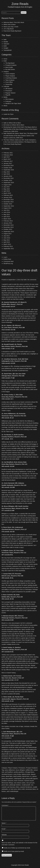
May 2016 (7, 172)
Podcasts (8, 101)
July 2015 (6, 187)
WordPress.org (8, 263)
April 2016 (7, 174)
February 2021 (8, 153)
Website (4, 835)
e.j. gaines (33, 776)
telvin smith (21, 789)
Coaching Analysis (11, 78)
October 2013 (8, 229)
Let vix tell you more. (11, 356)
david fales (9, 776)
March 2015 (7, 193)
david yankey (17, 776)
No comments (32, 280)
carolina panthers (19, 772)
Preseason (9, 91)
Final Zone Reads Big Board (12, 31)
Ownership (9, 84)
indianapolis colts (19, 778)
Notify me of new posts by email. (14, 851)
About (5, 106)
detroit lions (26, 776)
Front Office (9, 82)
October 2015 (8, 180)
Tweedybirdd (7, 50)
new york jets (30, 783)
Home (5, 59)
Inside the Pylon (8, 114)
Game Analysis (10, 74)
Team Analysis (10, 80)
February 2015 (8, 195)
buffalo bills (29, 770)
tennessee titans (31, 789)
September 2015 (9, 182)
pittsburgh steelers (15, 785)
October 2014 (8, 204)
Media (5, 97)
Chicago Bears (30, 772)
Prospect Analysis (11, 65)
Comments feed (8, 261)
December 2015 (8, 178)
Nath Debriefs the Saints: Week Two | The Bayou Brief (20, 133)
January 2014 (8, 223)
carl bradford (9, 772)
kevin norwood (19, 781)
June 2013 (7, 238)
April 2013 (7, 242)
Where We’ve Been (10, 24)
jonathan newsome (8, 781)
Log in (5, 257)
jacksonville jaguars (32, 778)
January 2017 (8, 163)
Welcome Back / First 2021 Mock (14, 22)
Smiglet (6, 48)
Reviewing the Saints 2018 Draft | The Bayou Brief (19, 127)
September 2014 (9, 206)
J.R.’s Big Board (8, 29)
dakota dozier (26, 774)
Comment (5, 805)
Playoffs (8, 95)
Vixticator (6, 44)
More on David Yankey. (9, 673)
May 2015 (7, 189)
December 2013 (8, 225)
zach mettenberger (12, 791)
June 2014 (7, 212)
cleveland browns (7, 774)
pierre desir (5, 785)
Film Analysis (9, 99)
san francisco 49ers (13, 787)
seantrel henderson (26, 787)
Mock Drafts (9, 67)
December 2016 (8, 165)
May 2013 (7, 240)
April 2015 (7, 191)
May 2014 (7, 214)
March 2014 (7, 219)
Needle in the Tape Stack (13, 103)
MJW (5, 46)
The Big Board (10, 63)
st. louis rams (13, 789)
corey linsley (17, 774)
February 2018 (8, 155)
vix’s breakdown (7, 738)
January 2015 (8, 197)
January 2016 (8, 176)
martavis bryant (29, 781)
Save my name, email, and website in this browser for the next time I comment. (19, 844)
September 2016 (9, 170)
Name (4, 823)
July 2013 (6, 236)
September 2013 (9, 231)
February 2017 (8, 161)
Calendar (6, 86)
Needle (6, 42)
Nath (5, 39)
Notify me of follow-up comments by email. (17, 848)
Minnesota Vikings (7, 783)
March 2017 (7, 159)
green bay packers (7, 778)
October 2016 (8, 168)
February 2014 (8, 221)
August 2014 (7, 208)
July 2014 (6, 210)
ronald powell (26, 785)
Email (4, 829)
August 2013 (7, 234)
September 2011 (9, 248)
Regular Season (10, 93)
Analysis (6, 72)
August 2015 (7, 185)
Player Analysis (10, 76)
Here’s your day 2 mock (11, 27)
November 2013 (8, 227)
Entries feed (7, 259)
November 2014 (8, 202)
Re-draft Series (10, 69)
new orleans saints (20, 783)
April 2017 (7, 157)
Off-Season (9, 89)
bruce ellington (20, 770)
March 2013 (7, 244)
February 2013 (8, 246)
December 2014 (8, 200)
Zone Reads (20, 4)
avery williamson (10, 770)
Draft (5, 61)
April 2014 (7, 217)
